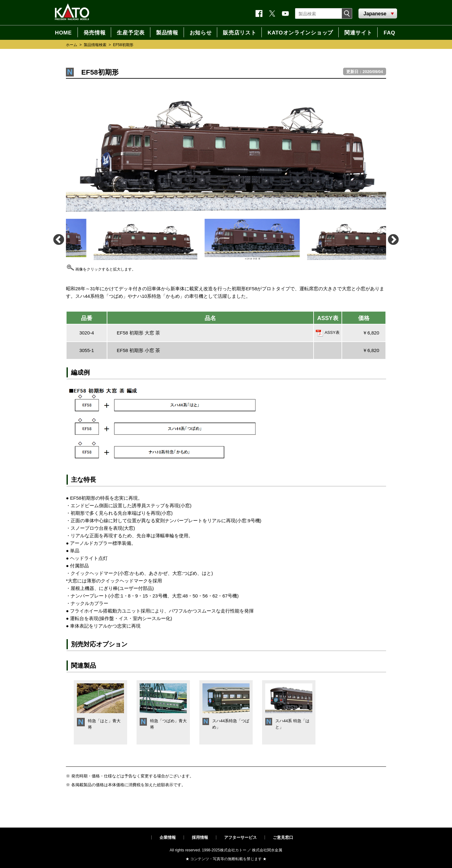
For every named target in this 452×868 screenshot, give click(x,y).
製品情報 (167, 33)
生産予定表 (131, 33)
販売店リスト (239, 33)
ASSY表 (332, 332)
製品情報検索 (95, 45)
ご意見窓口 (283, 837)
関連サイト (358, 33)
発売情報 (95, 33)
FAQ (389, 33)
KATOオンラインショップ (300, 33)
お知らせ (201, 33)
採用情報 (200, 837)
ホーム (72, 45)
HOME (63, 33)
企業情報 (168, 837)
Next (393, 239)
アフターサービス (240, 837)
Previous (58, 239)
